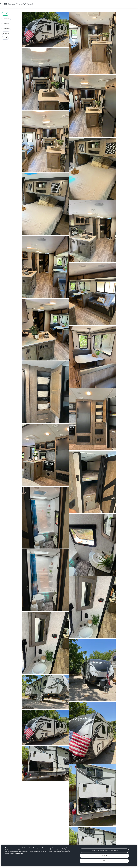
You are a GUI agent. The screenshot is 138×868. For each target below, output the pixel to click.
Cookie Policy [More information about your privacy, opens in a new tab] (19, 854)
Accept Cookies (104, 861)
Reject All (104, 856)
